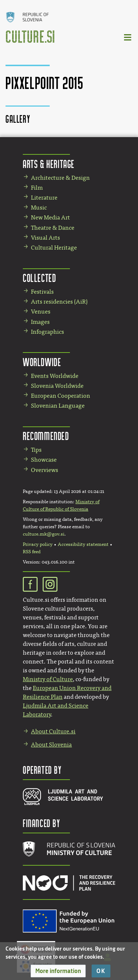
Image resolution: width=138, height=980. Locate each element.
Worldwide (42, 362)
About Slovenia (51, 745)
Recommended (46, 436)
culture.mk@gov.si (44, 534)
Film (37, 188)
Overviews (45, 470)
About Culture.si (53, 731)
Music (39, 208)
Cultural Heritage (54, 248)
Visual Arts (45, 238)
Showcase (44, 460)
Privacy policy (38, 544)
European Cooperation (61, 396)
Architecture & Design (60, 178)
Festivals (42, 292)
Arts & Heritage (49, 164)
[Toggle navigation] (128, 37)
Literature (44, 198)
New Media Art (50, 217)
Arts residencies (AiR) (59, 302)
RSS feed (32, 552)
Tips (36, 450)
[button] (58, 971)
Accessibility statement (83, 544)
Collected (39, 278)
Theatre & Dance (53, 228)
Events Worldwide (55, 376)
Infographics (47, 332)
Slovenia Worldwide (57, 386)
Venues (41, 312)
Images (40, 322)
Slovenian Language (58, 406)
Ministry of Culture (48, 679)
